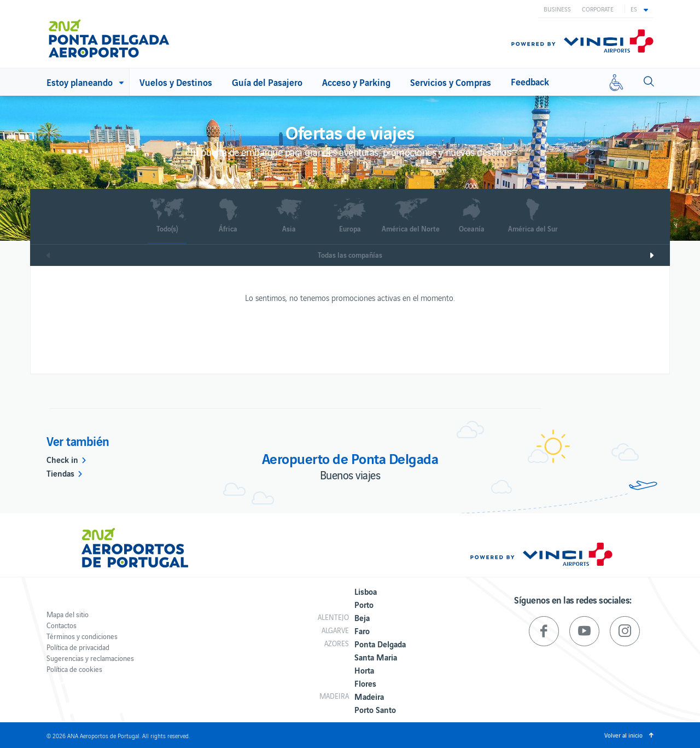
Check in (62, 459)
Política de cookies (74, 669)
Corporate (598, 9)
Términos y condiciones (82, 636)
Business (557, 9)
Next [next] (660, 255)
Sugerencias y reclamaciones (90, 658)
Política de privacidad (78, 647)
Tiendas (60, 473)
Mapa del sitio (68, 614)
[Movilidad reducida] (616, 82)
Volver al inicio (623, 735)
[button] (639, 9)
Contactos (62, 625)
